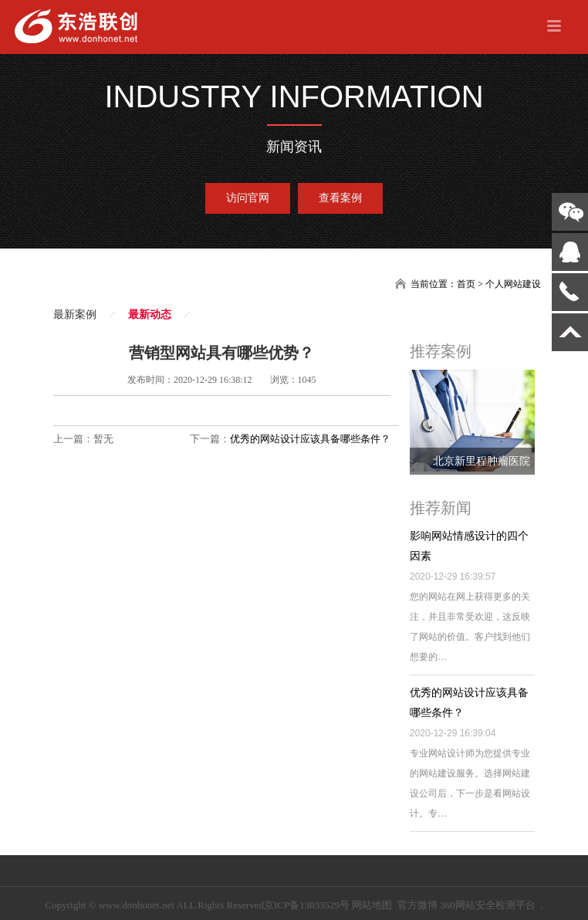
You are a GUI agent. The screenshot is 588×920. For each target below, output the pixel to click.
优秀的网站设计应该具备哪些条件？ (310, 439)
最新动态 (150, 315)
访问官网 (248, 198)
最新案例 (75, 315)
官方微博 (417, 905)
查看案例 (340, 198)
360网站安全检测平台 (488, 905)
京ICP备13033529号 (307, 905)
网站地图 (372, 905)
